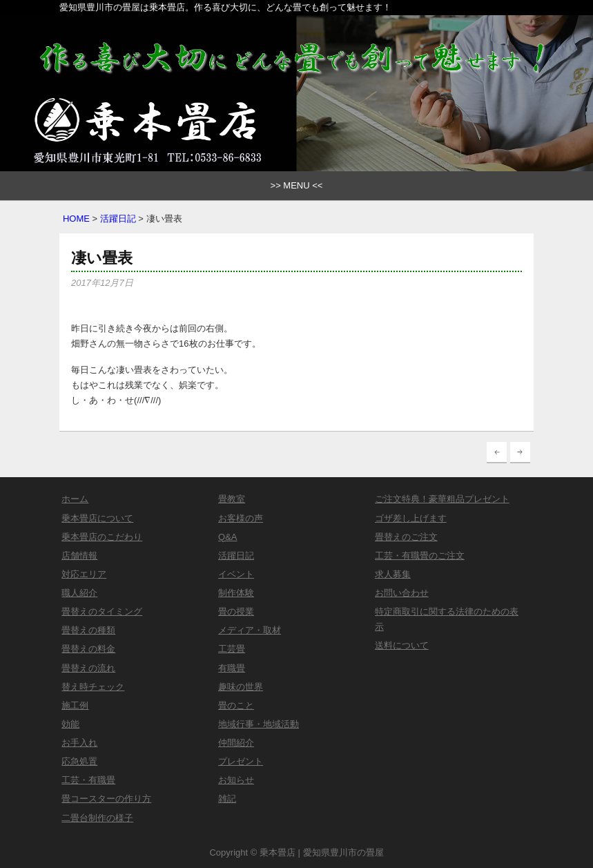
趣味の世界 (241, 687)
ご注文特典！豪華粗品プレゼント (442, 499)
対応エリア (84, 574)
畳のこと (236, 705)
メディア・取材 (250, 630)
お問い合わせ (402, 593)
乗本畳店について (97, 518)
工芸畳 (232, 649)
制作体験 (236, 593)
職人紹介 (79, 593)
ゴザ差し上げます (411, 518)
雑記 (227, 799)
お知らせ (236, 780)
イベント (236, 574)
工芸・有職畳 (88, 780)
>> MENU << (297, 185)
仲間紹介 (236, 743)
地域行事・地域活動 (259, 724)
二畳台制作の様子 (97, 818)
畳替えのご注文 (406, 537)
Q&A (227, 537)
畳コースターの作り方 (106, 799)
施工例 (75, 705)
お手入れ (79, 743)
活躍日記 (118, 219)
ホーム (75, 499)
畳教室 (232, 499)
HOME (76, 219)
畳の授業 (236, 611)
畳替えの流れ (88, 668)
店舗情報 (79, 556)
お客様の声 (241, 518)
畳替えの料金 (88, 649)
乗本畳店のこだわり (102, 537)
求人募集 (393, 574)
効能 (70, 724)
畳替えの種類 (88, 630)
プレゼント (241, 761)
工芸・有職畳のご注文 (420, 556)
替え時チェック (93, 687)
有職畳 (232, 668)
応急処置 (79, 761)
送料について (402, 645)
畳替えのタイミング (102, 611)
